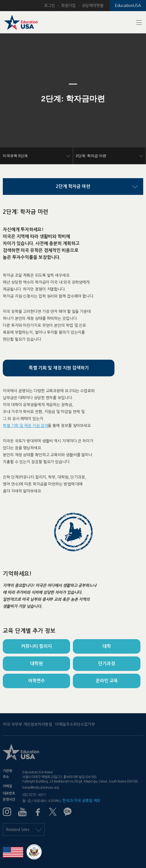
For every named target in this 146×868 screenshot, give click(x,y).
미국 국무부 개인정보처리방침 (27, 724)
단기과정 (107, 664)
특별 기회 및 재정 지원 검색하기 (59, 368)
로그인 (50, 6)
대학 (107, 646)
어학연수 (37, 681)
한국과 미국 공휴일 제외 (81, 801)
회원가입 (68, 6)
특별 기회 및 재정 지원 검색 (25, 426)
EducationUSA (128, 6)
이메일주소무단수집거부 (75, 724)
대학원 (36, 664)
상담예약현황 (93, 6)
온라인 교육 (107, 681)
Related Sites (24, 830)
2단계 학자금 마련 (73, 186)
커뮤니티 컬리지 (36, 646)
